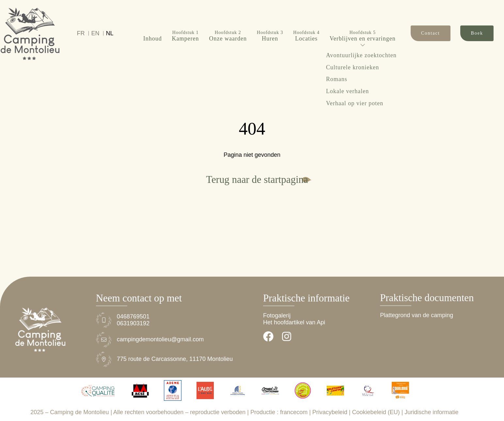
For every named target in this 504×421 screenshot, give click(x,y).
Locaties (306, 22)
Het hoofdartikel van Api (294, 322)
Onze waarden (228, 22)
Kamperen (186, 22)
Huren (270, 22)
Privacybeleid (330, 412)
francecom (294, 412)
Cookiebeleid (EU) (376, 412)
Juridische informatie (431, 412)
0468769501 (133, 316)
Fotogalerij (277, 316)
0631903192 (133, 323)
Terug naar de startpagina (257, 179)
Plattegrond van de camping (417, 316)
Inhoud (153, 24)
